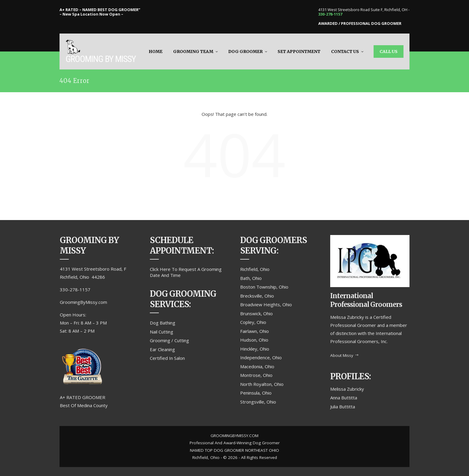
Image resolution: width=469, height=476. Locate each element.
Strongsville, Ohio (258, 402)
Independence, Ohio (261, 357)
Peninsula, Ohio (256, 393)
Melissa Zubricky (347, 389)
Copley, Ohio (253, 322)
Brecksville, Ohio (257, 296)
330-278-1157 (330, 14)
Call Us (389, 51)
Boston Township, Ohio (264, 287)
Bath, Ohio (251, 278)
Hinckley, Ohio (255, 349)
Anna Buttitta (344, 398)
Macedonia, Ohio (257, 366)
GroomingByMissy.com (83, 302)
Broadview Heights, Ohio (266, 304)
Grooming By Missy (101, 59)
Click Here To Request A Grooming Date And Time (186, 272)
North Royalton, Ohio (262, 384)
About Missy (345, 355)
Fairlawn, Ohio (255, 331)
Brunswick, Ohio (256, 313)
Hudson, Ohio (254, 340)
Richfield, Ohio (255, 269)
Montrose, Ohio (256, 375)
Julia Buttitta (343, 407)
